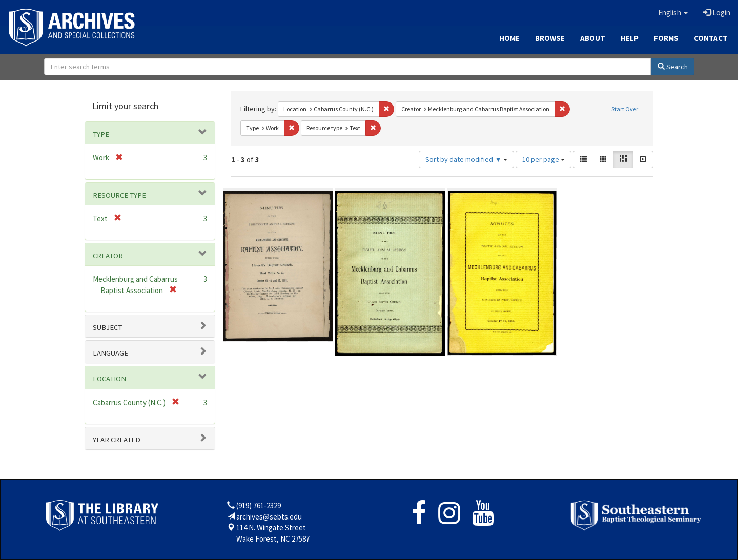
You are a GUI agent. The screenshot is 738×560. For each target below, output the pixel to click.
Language (110, 353)
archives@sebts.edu (269, 517)
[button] (673, 13)
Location (109, 379)
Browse (550, 38)
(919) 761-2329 (259, 505)
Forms (666, 38)
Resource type (119, 195)
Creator (108, 256)
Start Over (625, 109)
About (593, 38)
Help (630, 38)
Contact (711, 38)
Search (673, 67)
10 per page (544, 159)
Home (509, 38)
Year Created (117, 440)
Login (717, 13)
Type (101, 134)
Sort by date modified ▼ (466, 159)
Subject (107, 327)
